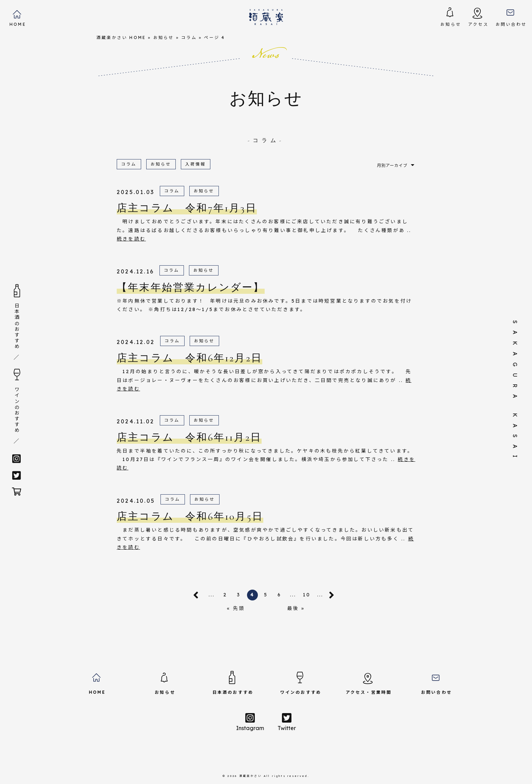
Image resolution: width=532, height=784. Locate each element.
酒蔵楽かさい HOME (121, 37)
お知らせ (164, 37)
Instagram (250, 722)
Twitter (287, 722)
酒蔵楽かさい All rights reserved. (274, 776)
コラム (189, 37)
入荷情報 (196, 164)
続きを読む (131, 239)
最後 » (296, 608)
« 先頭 (236, 608)
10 (307, 595)
